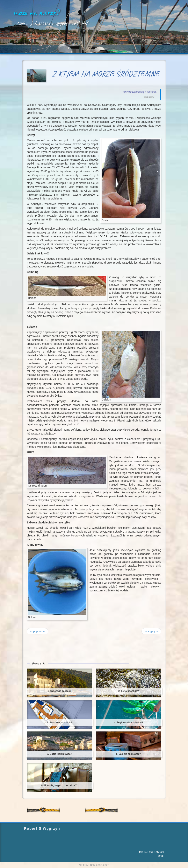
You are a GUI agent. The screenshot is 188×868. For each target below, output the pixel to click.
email (161, 856)
